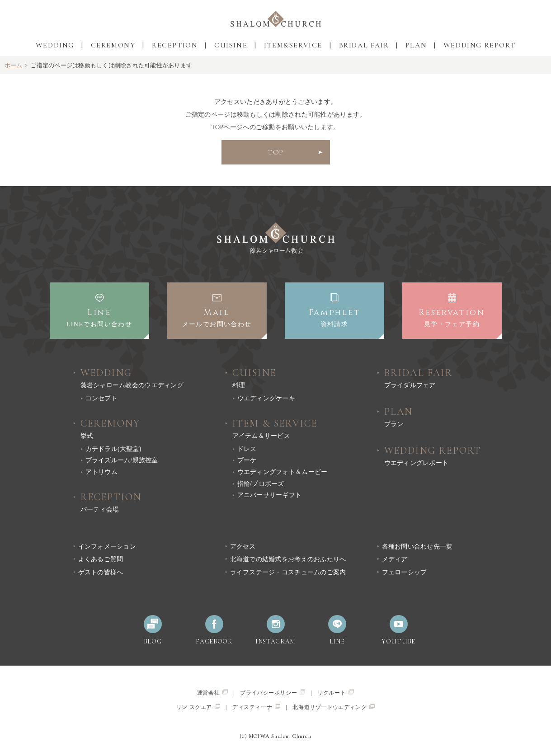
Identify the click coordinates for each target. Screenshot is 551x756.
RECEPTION (175, 45)
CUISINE (231, 45)
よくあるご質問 (101, 559)
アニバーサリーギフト (270, 495)
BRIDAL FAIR (364, 45)
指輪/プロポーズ (261, 484)
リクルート (336, 693)
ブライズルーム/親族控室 (122, 460)
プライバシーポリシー (273, 693)
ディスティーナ (256, 707)
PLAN (416, 45)
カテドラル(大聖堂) (113, 449)
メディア (395, 559)
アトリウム (101, 472)
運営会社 (212, 693)
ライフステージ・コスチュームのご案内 (288, 572)
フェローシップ (405, 572)
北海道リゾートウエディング (334, 707)
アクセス (243, 547)
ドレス (247, 449)
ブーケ (247, 460)
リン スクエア (198, 707)
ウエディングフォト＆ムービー (283, 472)
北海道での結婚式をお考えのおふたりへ (288, 559)
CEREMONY (113, 45)
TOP (276, 152)
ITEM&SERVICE (293, 45)
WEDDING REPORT (479, 45)
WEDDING (55, 45)
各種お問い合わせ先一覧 (417, 547)
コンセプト (101, 398)
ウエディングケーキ (266, 398)
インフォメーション (107, 547)
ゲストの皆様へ (101, 572)
